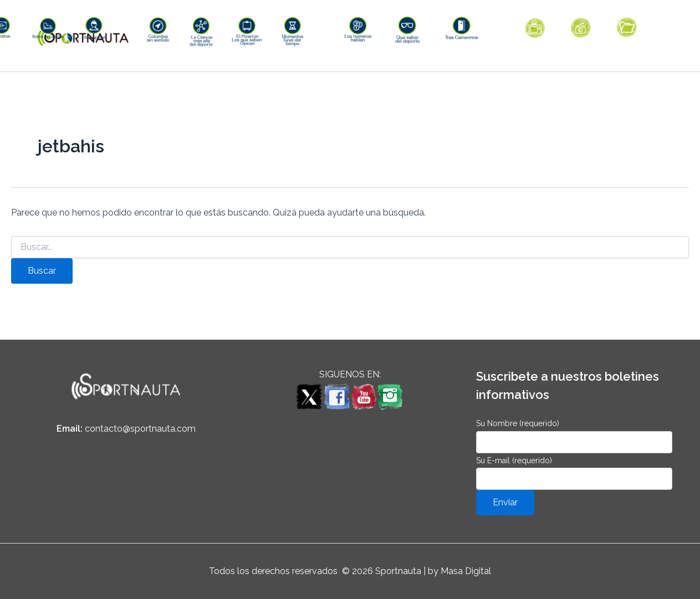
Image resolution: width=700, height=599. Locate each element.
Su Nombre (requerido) (574, 436)
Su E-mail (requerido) (574, 473)
